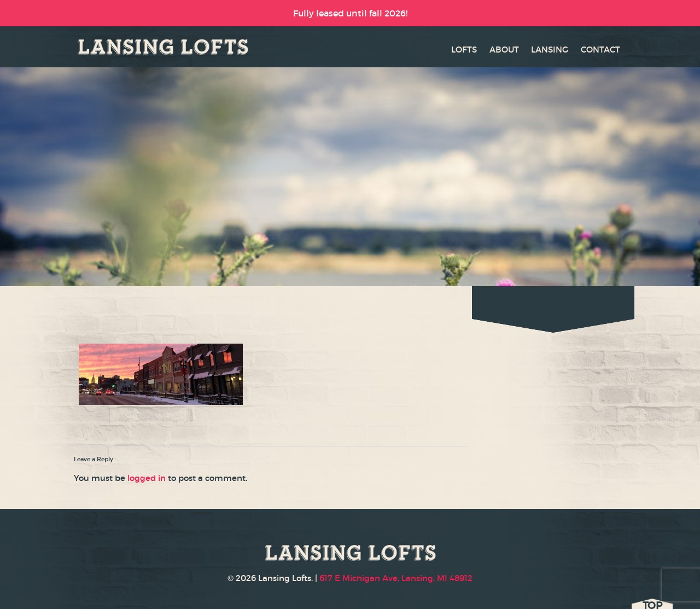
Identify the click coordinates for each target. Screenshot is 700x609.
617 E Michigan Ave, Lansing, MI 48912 (396, 578)
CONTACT (600, 50)
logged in (147, 478)
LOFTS (464, 50)
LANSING (550, 50)
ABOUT (504, 50)
